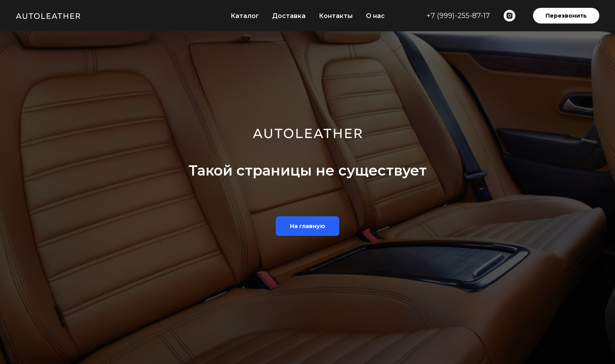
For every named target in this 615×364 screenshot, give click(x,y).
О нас (375, 16)
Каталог (245, 16)
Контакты (336, 16)
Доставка (289, 16)
